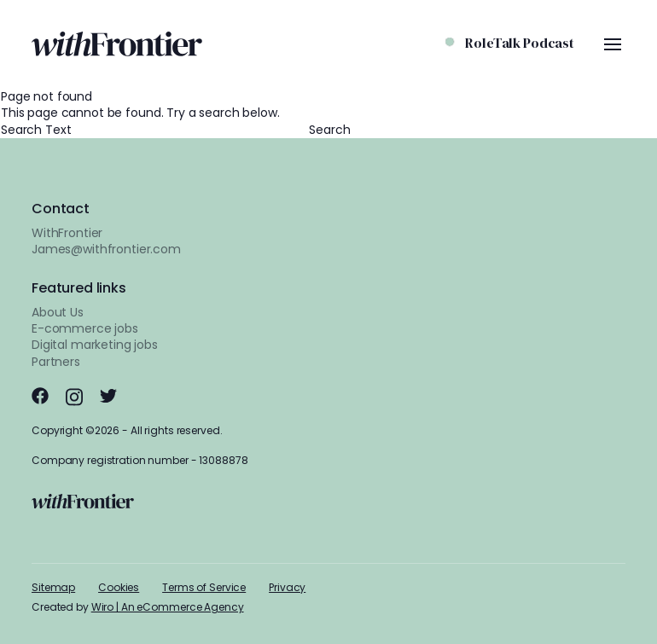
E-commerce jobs (85, 328)
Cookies (119, 587)
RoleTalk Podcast (520, 43)
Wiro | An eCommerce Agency (168, 607)
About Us (58, 312)
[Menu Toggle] (613, 44)
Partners (56, 362)
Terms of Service (204, 587)
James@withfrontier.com (106, 249)
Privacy (287, 587)
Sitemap (53, 587)
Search (330, 130)
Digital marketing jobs (95, 345)
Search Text (155, 130)
